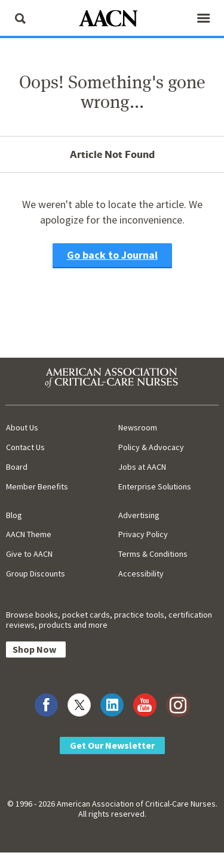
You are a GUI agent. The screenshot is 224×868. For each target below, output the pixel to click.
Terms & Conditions (153, 554)
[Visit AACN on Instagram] (178, 705)
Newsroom (138, 427)
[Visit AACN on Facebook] (46, 705)
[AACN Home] (112, 19)
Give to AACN (29, 554)
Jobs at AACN (142, 467)
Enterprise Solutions (155, 486)
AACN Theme (29, 534)
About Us (22, 427)
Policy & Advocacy (151, 447)
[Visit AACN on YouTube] (145, 705)
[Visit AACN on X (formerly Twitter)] (79, 705)
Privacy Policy (143, 534)
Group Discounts (36, 573)
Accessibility (141, 573)
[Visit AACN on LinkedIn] (112, 705)
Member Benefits (37, 486)
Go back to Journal (112, 255)
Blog (14, 515)
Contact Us (25, 447)
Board (17, 467)
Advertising (139, 515)
